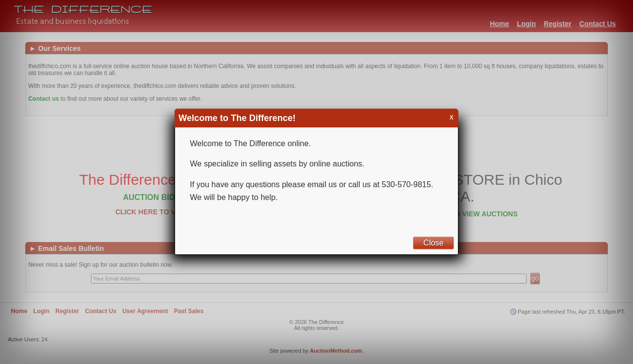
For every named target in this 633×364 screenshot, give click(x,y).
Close (433, 243)
